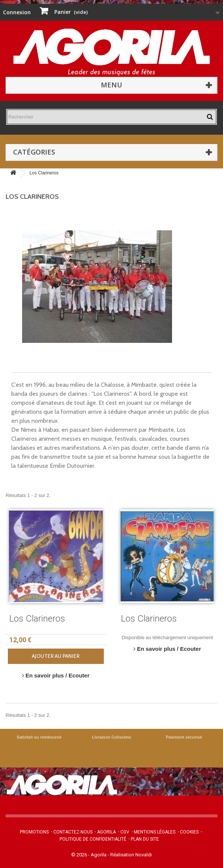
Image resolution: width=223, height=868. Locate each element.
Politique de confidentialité (93, 839)
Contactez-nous (73, 832)
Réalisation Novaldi (131, 855)
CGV (125, 832)
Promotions (34, 832)
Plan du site (145, 839)
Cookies (189, 832)
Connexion (17, 12)
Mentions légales (155, 832)
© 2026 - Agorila (89, 855)
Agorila (106, 832)
